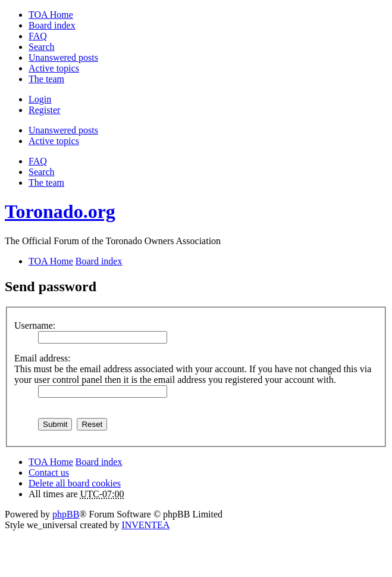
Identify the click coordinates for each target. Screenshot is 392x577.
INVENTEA (145, 525)
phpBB (66, 514)
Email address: (43, 358)
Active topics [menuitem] (54, 68)
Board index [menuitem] (52, 25)
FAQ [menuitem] (38, 36)
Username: (35, 325)
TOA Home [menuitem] (51, 15)
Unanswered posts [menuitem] (63, 57)
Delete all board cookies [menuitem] (75, 483)
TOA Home (51, 462)
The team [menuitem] (46, 79)
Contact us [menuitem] (49, 472)
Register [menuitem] (44, 110)
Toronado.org (60, 211)
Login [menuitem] (40, 99)
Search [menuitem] (42, 47)
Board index (99, 462)
